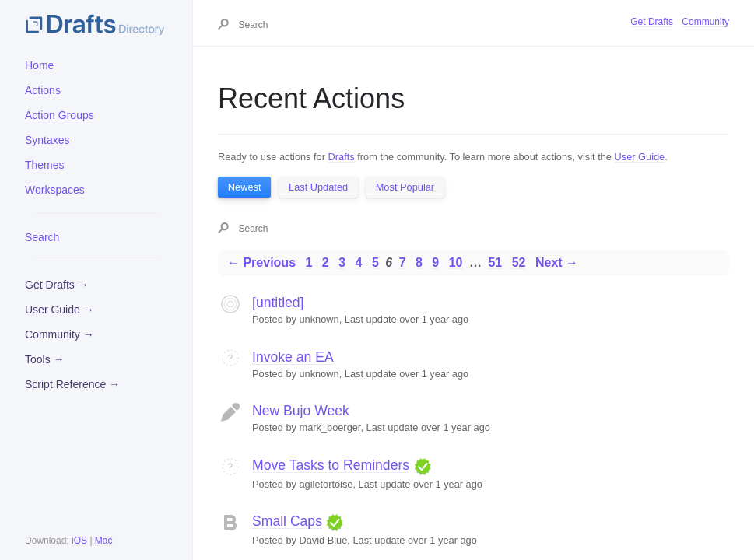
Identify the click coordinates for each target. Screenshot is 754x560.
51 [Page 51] (495, 262)
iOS (79, 541)
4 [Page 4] (359, 262)
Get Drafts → (57, 285)
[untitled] (278, 303)
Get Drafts (652, 22)
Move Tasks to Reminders (331, 465)
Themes (45, 165)
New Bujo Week (301, 411)
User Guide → (60, 310)
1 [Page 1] (309, 262)
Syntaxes (47, 140)
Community (705, 22)
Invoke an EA (293, 357)
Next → (557, 262)
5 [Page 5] (375, 262)
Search (42, 237)
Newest (245, 187)
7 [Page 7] (403, 262)
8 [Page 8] (419, 262)
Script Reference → (72, 384)
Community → (60, 334)
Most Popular (405, 187)
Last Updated (318, 187)
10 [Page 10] (456, 262)
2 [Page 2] (326, 262)
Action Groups (60, 115)
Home (39, 65)
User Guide (640, 157)
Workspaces (55, 190)
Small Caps (287, 521)
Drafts (342, 157)
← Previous (261, 262)
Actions (43, 90)
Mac (104, 541)
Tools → (45, 359)
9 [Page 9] (435, 262)
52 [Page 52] (519, 262)
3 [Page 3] (342, 262)
